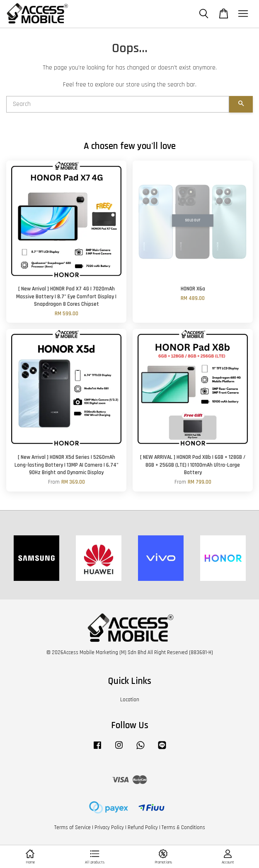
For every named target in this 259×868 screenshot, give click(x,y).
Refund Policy (143, 827)
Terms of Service (73, 827)
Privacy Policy (109, 827)
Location (130, 700)
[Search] (118, 104)
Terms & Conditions (183, 827)
